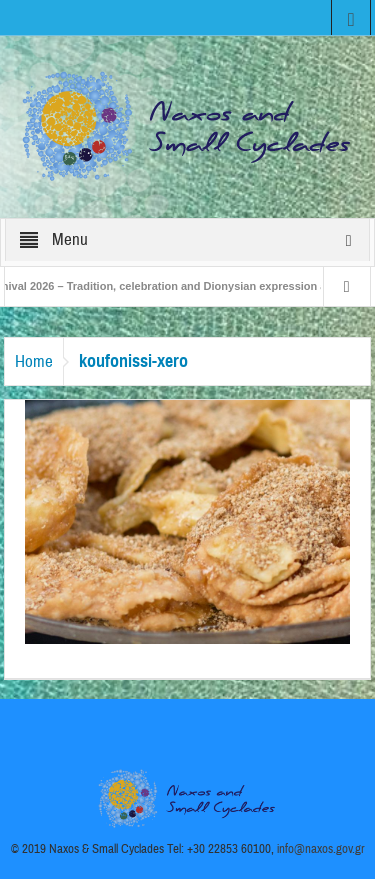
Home (34, 361)
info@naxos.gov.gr (321, 849)
